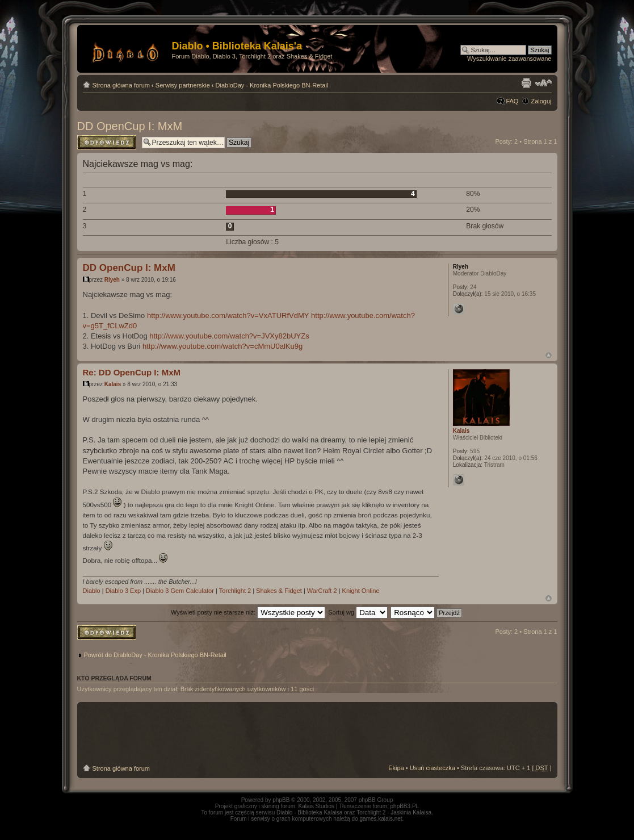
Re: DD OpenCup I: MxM (132, 372)
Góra (549, 355)
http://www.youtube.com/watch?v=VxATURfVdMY (228, 315)
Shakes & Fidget (279, 591)
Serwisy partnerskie (183, 85)
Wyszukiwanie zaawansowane (509, 58)
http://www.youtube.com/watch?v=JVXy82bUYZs (229, 336)
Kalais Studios (316, 806)
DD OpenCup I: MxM (130, 126)
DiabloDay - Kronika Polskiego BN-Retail (272, 85)
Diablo (92, 591)
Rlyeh (112, 280)
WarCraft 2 (322, 591)
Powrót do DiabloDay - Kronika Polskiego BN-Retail (155, 655)
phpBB (281, 800)
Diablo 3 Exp (123, 591)
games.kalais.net (381, 819)
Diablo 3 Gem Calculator (180, 591)
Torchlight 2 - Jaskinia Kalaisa (394, 812)
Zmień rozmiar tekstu (543, 83)
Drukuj (526, 83)
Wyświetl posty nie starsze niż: (248, 612)
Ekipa (396, 768)
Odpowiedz (107, 142)
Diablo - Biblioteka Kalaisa (309, 812)
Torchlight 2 (235, 591)
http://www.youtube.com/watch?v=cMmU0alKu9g (222, 346)
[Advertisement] (317, 733)
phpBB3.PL (405, 806)
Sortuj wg (358, 612)
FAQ (512, 101)
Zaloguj (541, 101)
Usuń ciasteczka (433, 768)
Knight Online (361, 591)
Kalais (113, 384)
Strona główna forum (121, 85)
